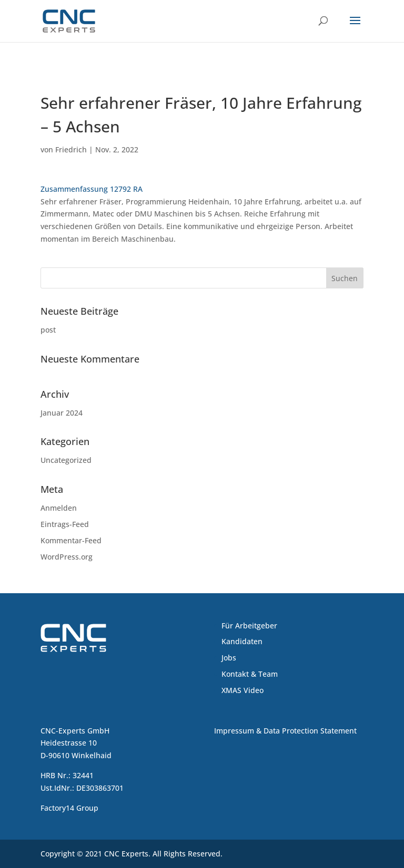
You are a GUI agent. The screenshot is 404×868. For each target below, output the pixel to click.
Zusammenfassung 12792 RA (92, 189)
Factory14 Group (69, 808)
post (48, 330)
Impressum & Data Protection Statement (285, 731)
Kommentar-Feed (71, 540)
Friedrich (71, 149)
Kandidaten (242, 641)
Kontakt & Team (250, 674)
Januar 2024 (62, 413)
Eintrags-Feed (65, 524)
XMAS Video (243, 690)
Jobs (229, 658)
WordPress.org (67, 557)
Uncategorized (66, 460)
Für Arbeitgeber (249, 626)
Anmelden (59, 508)
